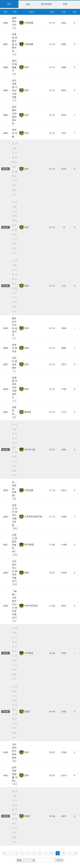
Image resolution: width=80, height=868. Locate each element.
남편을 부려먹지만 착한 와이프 (15, 389)
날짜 (52, 12)
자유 (65, 4)
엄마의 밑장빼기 (15, 67)
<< (5, 853)
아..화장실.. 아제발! (14, 490)
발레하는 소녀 (14, 23)
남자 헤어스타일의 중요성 (14, 115)
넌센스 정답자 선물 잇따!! (15, 545)
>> (75, 853)
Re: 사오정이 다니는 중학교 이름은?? (15, 608)
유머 (9, 4)
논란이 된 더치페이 (15, 364)
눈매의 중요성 (15, 348)
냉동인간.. (14, 412)
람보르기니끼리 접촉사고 (15, 328)
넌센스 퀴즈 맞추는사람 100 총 (15, 517)
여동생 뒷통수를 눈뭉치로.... (15, 44)
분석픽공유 (46, 4)
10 (64, 853)
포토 (28, 4)
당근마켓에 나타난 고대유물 (15, 90)
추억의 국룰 (15, 133)
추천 (74, 12)
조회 (64, 12)
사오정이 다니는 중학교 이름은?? (15, 573)
